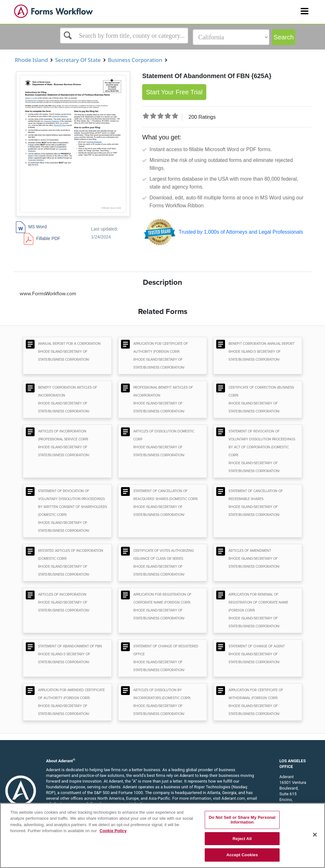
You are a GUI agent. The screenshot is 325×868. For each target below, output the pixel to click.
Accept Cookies (242, 855)
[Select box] (124, 36)
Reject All (242, 839)
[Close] (315, 835)
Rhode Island (31, 60)
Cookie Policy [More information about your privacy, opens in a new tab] (113, 831)
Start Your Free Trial (174, 92)
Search (284, 37)
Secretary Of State (78, 60)
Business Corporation (135, 60)
